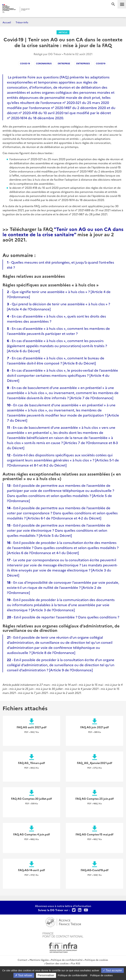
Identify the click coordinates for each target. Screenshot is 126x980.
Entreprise (64, 63)
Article (63, 32)
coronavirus (44, 63)
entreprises (83, 63)
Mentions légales (39, 960)
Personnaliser (46, 975)
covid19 (101, 63)
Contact (22, 960)
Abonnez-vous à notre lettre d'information (63, 906)
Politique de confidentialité (67, 960)
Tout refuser (24, 975)
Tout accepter (112, 970)
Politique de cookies (96, 960)
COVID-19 (25, 63)
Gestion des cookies (57, 963)
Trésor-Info (22, 22)
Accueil (7, 22)
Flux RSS (75, 963)
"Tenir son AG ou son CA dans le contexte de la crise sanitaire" (63, 231)
